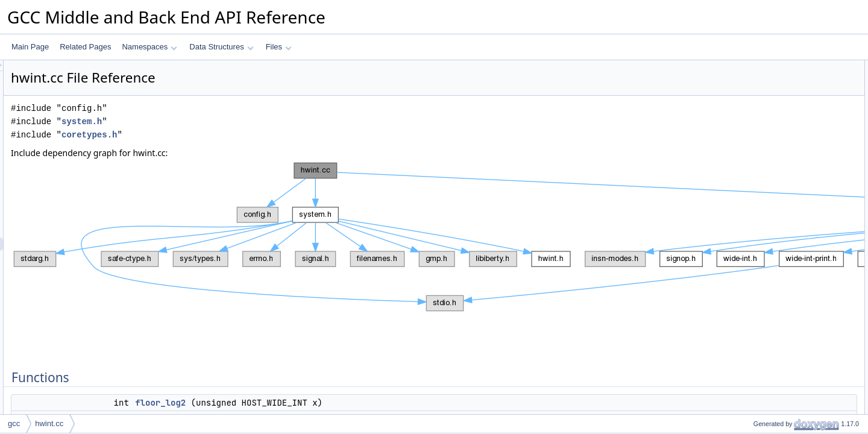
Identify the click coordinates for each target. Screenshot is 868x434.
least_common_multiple (781, 213)
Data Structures (221, 47)
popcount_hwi (766, 160)
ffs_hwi (754, 146)
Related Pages (85, 47)
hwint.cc (49, 423)
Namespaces (149, 47)
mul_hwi (756, 200)
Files (279, 47)
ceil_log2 (757, 93)
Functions (749, 67)
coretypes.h (240, 135)
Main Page (30, 47)
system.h (232, 121)
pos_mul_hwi (764, 186)
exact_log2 (761, 107)
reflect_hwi (760, 226)
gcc (14, 423)
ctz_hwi (755, 120)
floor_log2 (311, 403)
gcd (749, 173)
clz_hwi (755, 133)
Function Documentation (773, 239)
